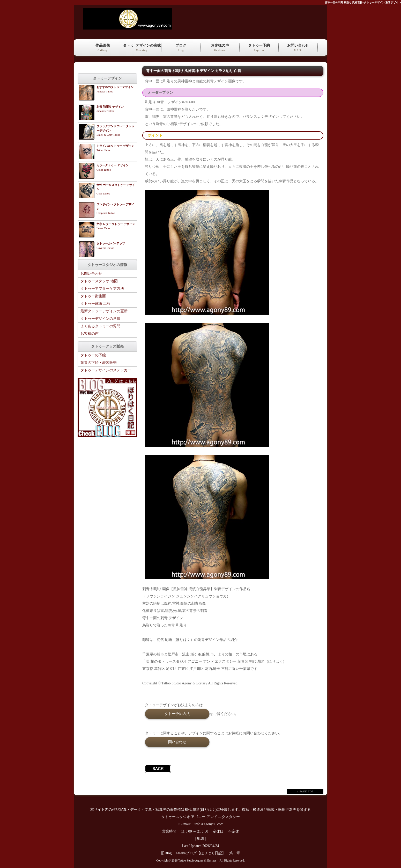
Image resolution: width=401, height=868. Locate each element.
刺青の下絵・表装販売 (99, 363)
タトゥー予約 (259, 48)
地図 (200, 839)
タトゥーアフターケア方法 (102, 289)
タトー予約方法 (177, 714)
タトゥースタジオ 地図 (99, 281)
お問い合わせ (298, 48)
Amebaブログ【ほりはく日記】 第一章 (209, 853)
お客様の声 (220, 48)
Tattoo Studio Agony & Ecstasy (197, 861)
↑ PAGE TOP (305, 791)
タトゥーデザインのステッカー (106, 370)
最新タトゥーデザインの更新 (104, 311)
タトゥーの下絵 (93, 355)
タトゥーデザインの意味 (100, 319)
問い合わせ (177, 742)
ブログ (181, 48)
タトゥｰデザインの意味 (142, 48)
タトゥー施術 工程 (95, 304)
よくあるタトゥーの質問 (100, 326)
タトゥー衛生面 (93, 296)
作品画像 (103, 48)
